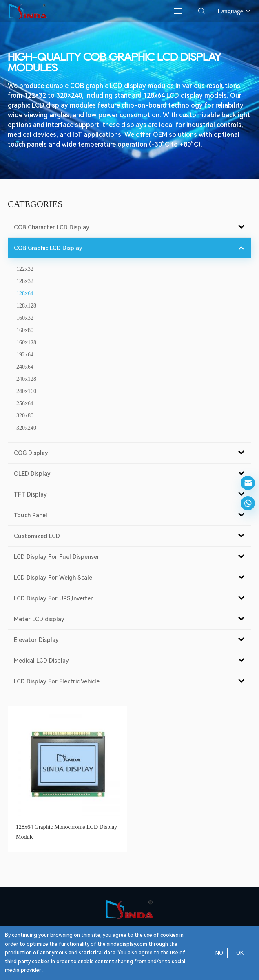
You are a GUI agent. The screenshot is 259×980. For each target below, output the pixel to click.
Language (234, 11)
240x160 (26, 391)
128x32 (25, 281)
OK (240, 953)
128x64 (25, 293)
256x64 (25, 403)
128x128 (26, 306)
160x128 (26, 342)
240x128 (26, 379)
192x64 (25, 355)
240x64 (25, 367)
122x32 (25, 269)
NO (219, 953)
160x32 (25, 318)
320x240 (26, 428)
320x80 (25, 416)
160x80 (25, 330)
